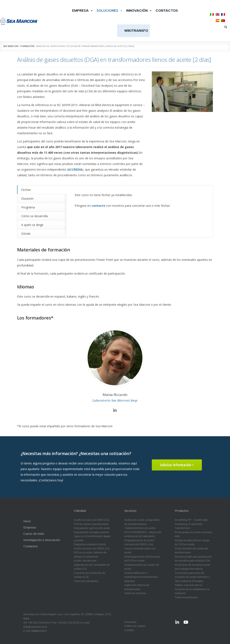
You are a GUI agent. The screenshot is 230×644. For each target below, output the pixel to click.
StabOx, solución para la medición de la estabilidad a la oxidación (192, 589)
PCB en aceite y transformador (91, 524)
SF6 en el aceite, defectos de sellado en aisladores (90, 555)
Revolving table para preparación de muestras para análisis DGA (193, 559)
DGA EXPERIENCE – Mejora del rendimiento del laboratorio (143, 534)
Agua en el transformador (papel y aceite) (92, 538)
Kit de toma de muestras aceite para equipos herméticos (192, 567)
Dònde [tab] (26, 234)
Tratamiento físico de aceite (140, 528)
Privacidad (130, 622)
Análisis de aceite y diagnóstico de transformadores (142, 522)
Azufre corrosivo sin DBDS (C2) (92, 549)
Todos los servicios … (137, 593)
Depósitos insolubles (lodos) (90, 544)
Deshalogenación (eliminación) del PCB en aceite (142, 559)
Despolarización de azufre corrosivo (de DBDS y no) (139, 543)
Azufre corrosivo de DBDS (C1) (92, 520)
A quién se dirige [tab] (32, 225)
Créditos (129, 630)
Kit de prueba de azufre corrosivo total (193, 534)
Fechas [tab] (26, 190)
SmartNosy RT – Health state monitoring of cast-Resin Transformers (191, 524)
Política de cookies (135, 626)
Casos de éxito (34, 534)
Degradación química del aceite (92, 528)
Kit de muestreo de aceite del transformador (191, 551)
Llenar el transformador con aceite (140, 551)
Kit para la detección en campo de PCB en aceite (192, 543)
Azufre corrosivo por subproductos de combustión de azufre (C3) (92, 565)
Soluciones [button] (110, 11)
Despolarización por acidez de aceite (142, 567)
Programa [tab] (28, 207)
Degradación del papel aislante (91, 532)
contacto (98, 206)
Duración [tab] (27, 198)
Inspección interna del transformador (137, 587)
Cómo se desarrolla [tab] (35, 216)
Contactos (167, 11)
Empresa (83, 11)
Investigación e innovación (42, 540)
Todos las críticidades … (88, 581)
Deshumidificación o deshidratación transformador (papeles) (141, 577)
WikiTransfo (136, 31)
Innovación (139, 11)
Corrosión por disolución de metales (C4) (89, 575)
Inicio (27, 521)
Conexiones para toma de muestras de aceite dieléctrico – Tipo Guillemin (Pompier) (193, 577)
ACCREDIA (75, 169)
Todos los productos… (187, 597)
